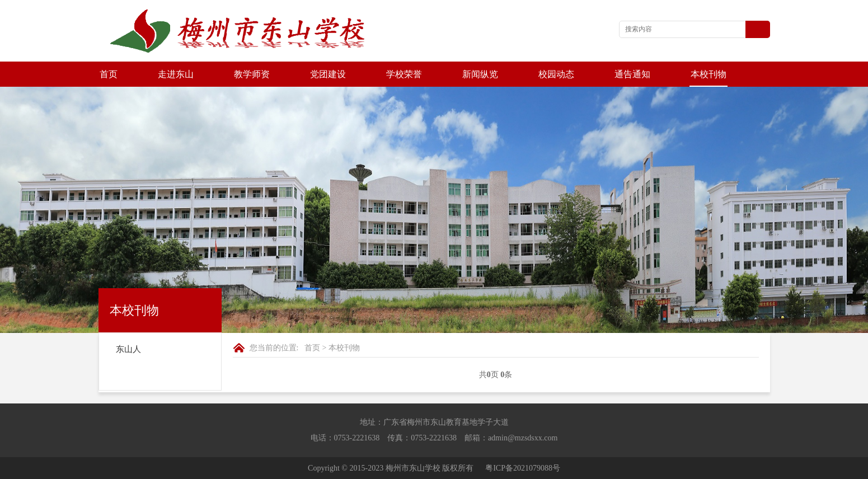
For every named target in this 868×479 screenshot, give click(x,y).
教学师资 (252, 74)
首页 (109, 74)
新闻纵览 (480, 74)
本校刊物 (709, 74)
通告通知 (632, 74)
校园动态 (556, 74)
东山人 (128, 349)
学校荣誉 (404, 74)
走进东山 (176, 74)
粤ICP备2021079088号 (523, 468)
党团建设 (328, 74)
